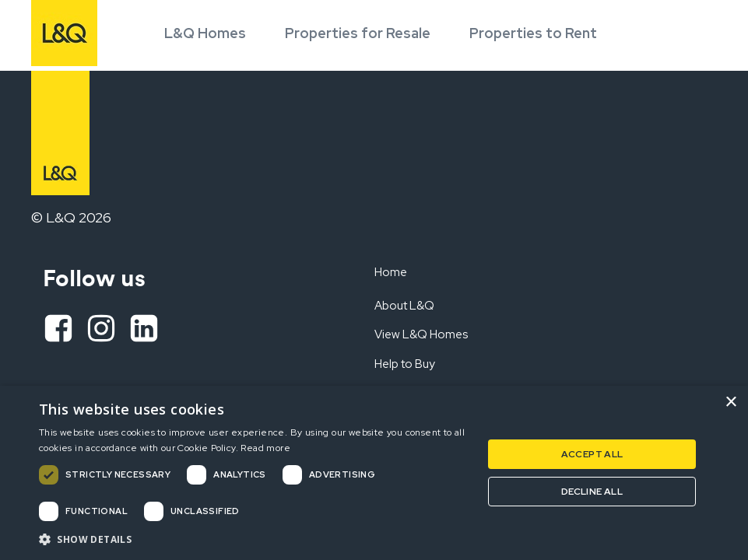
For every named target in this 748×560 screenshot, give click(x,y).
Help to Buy (405, 364)
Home (391, 272)
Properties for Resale (358, 33)
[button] (254, 539)
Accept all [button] (592, 454)
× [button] (730, 402)
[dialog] (374, 473)
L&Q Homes (205, 33)
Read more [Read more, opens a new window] (265, 448)
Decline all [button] (592, 492)
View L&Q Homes (421, 334)
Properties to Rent (533, 33)
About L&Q (404, 306)
